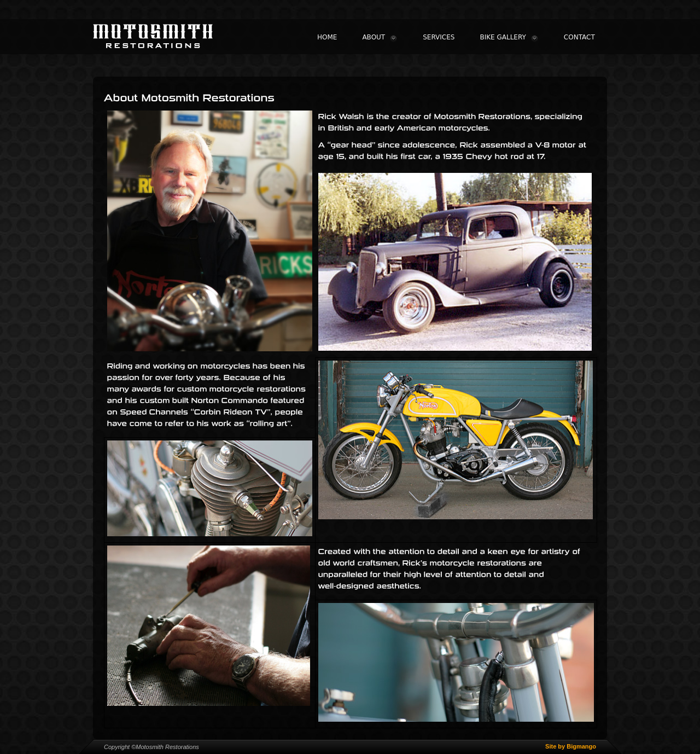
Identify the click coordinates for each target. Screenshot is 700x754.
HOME (327, 37)
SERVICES (439, 37)
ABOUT (380, 38)
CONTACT (579, 37)
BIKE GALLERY (509, 38)
